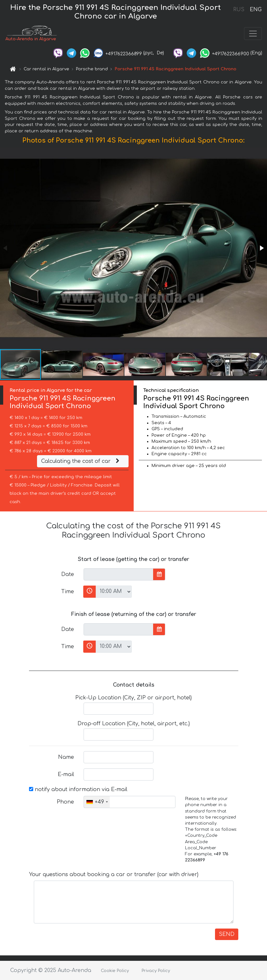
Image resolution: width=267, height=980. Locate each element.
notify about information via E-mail (78, 789)
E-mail (66, 774)
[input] (119, 574)
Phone (65, 802)
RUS (239, 10)
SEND (227, 934)
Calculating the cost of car (81, 461)
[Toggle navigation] (253, 34)
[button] (261, 248)
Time (68, 592)
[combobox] (97, 802)
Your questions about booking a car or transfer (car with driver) (114, 875)
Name (66, 757)
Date (68, 574)
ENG (256, 10)
